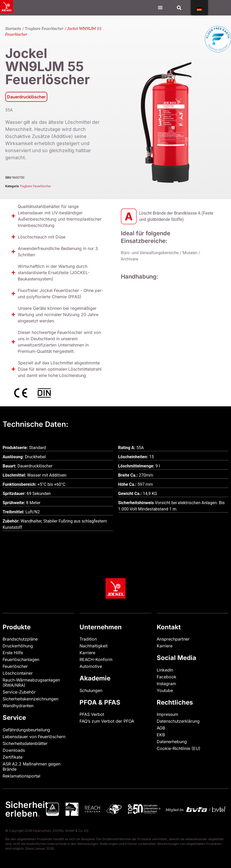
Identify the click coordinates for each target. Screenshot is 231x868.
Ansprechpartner (173, 639)
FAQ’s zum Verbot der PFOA (107, 721)
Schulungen (91, 690)
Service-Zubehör (19, 692)
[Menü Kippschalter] (160, 7)
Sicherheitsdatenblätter (25, 743)
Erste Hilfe (13, 653)
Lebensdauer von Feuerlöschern (34, 737)
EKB (161, 735)
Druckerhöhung (18, 646)
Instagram (166, 684)
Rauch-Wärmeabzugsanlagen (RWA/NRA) (31, 683)
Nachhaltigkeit (94, 646)
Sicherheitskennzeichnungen (30, 699)
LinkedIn (165, 670)
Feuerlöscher (15, 666)
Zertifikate (13, 757)
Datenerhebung (172, 742)
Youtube (165, 690)
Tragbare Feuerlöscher (44, 29)
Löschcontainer (18, 673)
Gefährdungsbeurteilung (26, 730)
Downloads (14, 750)
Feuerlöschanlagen (21, 659)
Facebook (167, 677)
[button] (179, 8)
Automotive (91, 666)
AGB (161, 728)
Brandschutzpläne (20, 639)
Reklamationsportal (21, 776)
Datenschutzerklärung (178, 721)
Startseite (13, 29)
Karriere (87, 653)
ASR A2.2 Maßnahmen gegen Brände (32, 766)
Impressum (167, 714)
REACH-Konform (96, 659)
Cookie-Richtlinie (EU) (179, 748)
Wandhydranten (18, 706)
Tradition (88, 639)
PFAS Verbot (92, 714)
